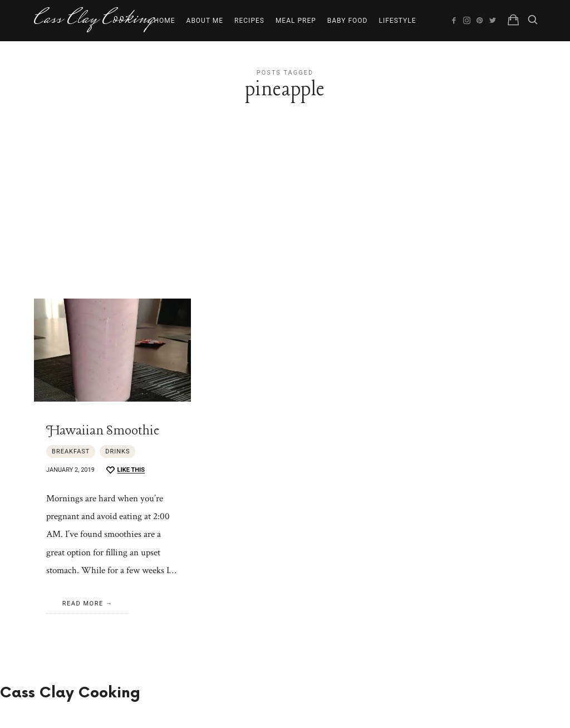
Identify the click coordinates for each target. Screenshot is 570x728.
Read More (83, 604)
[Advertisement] (285, 215)
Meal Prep (296, 21)
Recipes (249, 21)
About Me (205, 21)
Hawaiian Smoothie (103, 431)
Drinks (117, 451)
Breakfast (71, 451)
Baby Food (348, 21)
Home (164, 21)
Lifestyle (397, 21)
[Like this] (125, 470)
